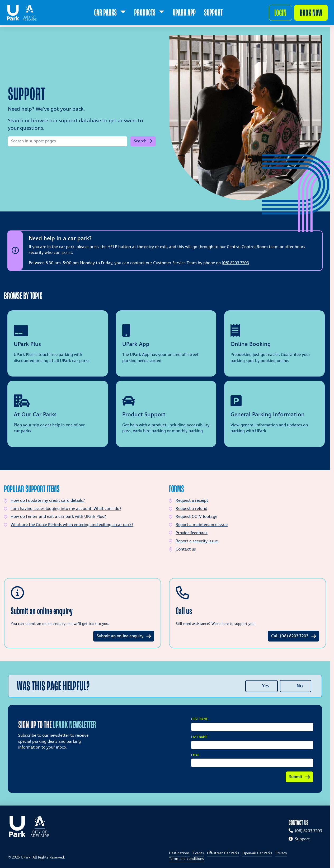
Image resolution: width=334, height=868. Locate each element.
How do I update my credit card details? (48, 501)
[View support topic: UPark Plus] (58, 343)
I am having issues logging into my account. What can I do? (66, 509)
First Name (200, 719)
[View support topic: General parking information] (274, 414)
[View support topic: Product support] (166, 414)
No (300, 686)
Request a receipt (192, 501)
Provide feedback (192, 533)
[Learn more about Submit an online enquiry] (83, 613)
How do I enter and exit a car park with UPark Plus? (58, 517)
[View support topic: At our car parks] (58, 414)
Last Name (199, 737)
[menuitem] (110, 15)
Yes (266, 686)
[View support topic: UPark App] (166, 343)
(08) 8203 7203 (235, 263)
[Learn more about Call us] (248, 613)
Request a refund (191, 509)
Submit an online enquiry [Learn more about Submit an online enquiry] (120, 636)
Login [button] (278, 15)
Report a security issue (197, 541)
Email (196, 756)
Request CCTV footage (196, 517)
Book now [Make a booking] (309, 15)
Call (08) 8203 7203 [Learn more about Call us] (290, 636)
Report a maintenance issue (202, 525)
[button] (143, 141)
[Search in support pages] (68, 141)
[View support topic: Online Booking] (274, 343)
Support (299, 839)
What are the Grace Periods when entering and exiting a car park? (72, 525)
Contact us (186, 549)
